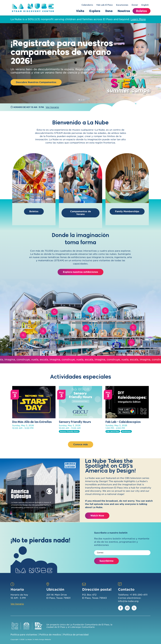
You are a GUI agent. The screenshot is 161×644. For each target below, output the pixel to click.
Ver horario (52, 107)
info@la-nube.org (128, 601)
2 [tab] (81, 99)
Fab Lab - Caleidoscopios (123, 422)
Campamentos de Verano (81, 213)
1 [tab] (79, 99)
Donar (135, 5)
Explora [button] (95, 11)
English (145, 5)
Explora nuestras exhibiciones (80, 272)
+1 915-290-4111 (139, 595)
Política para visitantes (24, 635)
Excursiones (122, 5)
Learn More (138, 19)
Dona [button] (109, 11)
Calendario (87, 5)
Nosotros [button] (124, 11)
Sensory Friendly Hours (75, 422)
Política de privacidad (76, 635)
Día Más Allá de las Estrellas (32, 422)
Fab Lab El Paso (105, 5)
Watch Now (97, 516)
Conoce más (81, 444)
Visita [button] (80, 11)
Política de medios (50, 635)
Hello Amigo (39, 640)
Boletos (142, 11)
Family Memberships (127, 211)
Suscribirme (106, 561)
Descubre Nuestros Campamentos (36, 82)
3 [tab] (84, 99)
